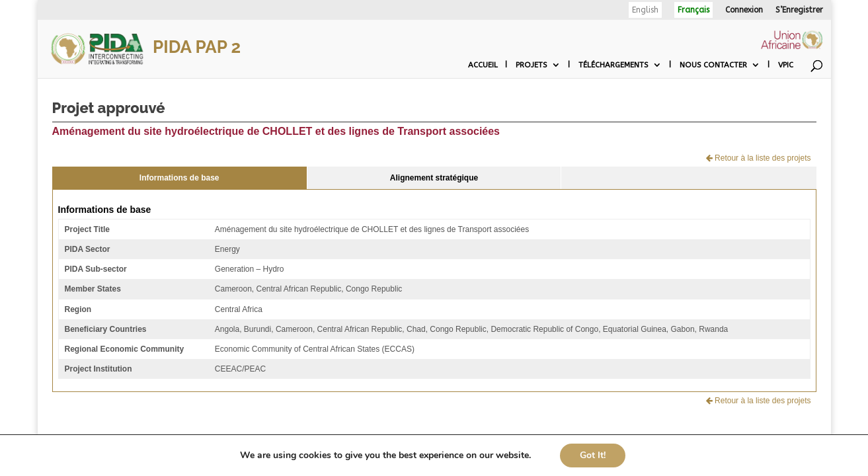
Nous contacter (713, 65)
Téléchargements (613, 65)
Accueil (483, 65)
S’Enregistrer (799, 10)
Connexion (744, 10)
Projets (532, 65)
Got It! (593, 455)
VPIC (786, 65)
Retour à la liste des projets (759, 158)
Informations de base (179, 178)
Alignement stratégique (434, 178)
